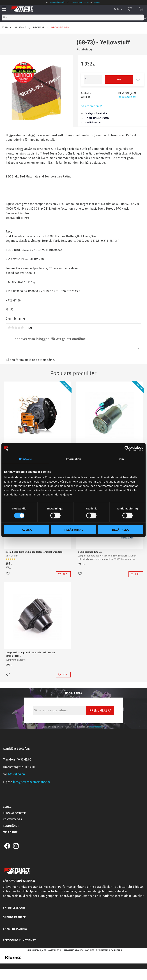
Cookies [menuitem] (90, 950)
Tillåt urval (73, 530)
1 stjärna (9, 328)
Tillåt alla (120, 530)
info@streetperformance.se (32, 782)
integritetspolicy (97, 727)
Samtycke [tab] (25, 459)
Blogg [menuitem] (7, 807)
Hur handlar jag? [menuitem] (36, 950)
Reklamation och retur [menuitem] (109, 950)
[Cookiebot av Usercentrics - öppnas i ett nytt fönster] (127, 448)
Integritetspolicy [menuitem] (73, 950)
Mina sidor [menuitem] (10, 832)
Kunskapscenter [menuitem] (14, 813)
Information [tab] (73, 459)
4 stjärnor (19, 328)
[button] (5, 9)
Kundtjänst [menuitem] (11, 826)
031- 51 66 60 (16, 774)
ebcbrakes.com (127, 97)
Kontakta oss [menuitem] (12, 819)
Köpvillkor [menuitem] (54, 950)
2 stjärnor (13, 328)
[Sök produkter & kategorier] (73, 17)
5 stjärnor (22, 328)
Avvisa (27, 530)
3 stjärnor (16, 328)
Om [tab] (122, 459)
